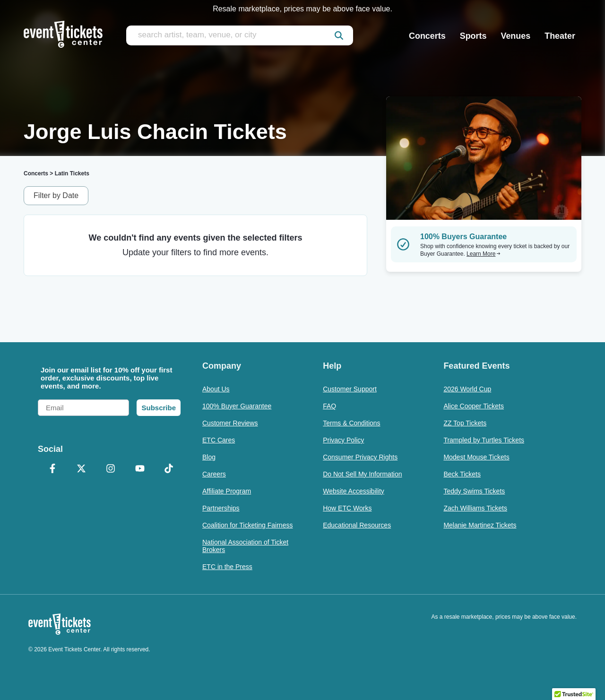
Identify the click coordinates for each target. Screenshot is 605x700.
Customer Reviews (230, 423)
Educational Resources (357, 525)
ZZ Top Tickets (465, 423)
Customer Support (350, 389)
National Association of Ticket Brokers (245, 546)
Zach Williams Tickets (475, 508)
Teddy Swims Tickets (474, 491)
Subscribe (159, 408)
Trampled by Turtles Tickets (484, 440)
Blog (209, 457)
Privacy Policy (343, 440)
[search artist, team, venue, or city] (240, 35)
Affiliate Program (227, 491)
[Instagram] (111, 469)
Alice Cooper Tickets (474, 406)
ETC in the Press (227, 567)
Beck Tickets (462, 474)
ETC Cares (219, 440)
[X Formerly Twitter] (82, 469)
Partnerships (221, 508)
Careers (214, 474)
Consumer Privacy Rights (360, 457)
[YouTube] (140, 469)
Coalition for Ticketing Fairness (247, 525)
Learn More (484, 254)
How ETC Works (347, 508)
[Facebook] (52, 469)
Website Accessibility (354, 491)
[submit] (339, 35)
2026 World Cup (467, 389)
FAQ (329, 406)
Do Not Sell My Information (362, 474)
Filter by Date (56, 195)
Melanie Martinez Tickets (480, 525)
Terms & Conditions (351, 423)
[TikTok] (169, 469)
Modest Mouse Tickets (476, 457)
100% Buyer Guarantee (237, 406)
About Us (216, 389)
